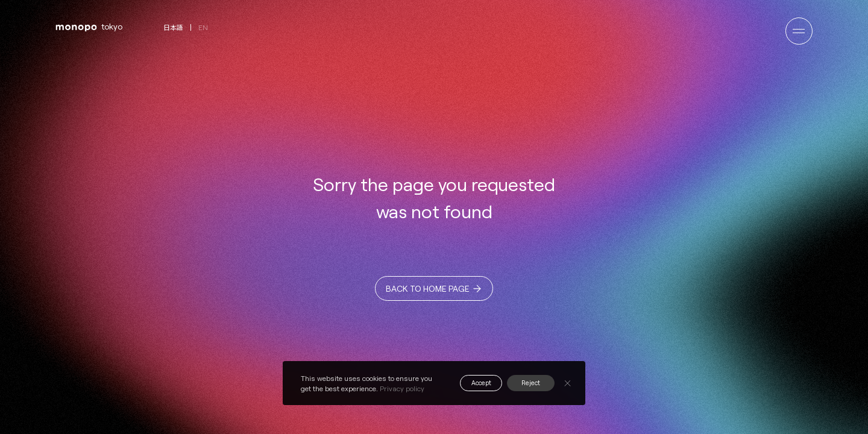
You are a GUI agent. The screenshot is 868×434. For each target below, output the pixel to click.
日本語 (173, 27)
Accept (472, 383)
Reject (528, 383)
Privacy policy (402, 388)
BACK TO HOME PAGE (427, 293)
